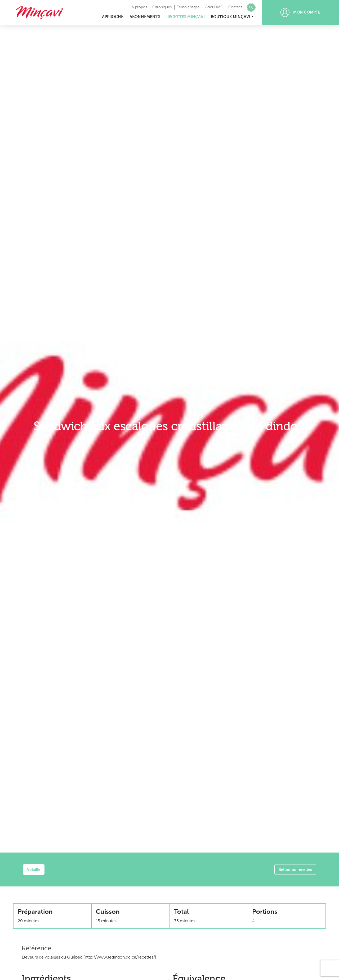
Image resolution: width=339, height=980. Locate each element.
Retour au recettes (295, 869)
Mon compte (300, 12)
